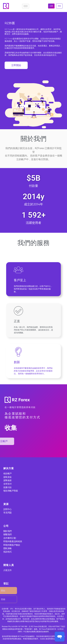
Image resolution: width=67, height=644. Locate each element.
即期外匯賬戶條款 (12, 545)
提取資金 (8, 477)
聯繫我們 (8, 534)
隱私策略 (8, 548)
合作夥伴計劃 (10, 538)
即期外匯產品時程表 (13, 541)
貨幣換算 (8, 480)
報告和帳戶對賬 (11, 491)
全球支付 (8, 484)
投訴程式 (8, 552)
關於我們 (8, 531)
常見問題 (8, 513)
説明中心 (8, 509)
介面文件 (8, 570)
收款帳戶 (8, 473)
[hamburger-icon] (26, 6)
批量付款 (8, 487)
